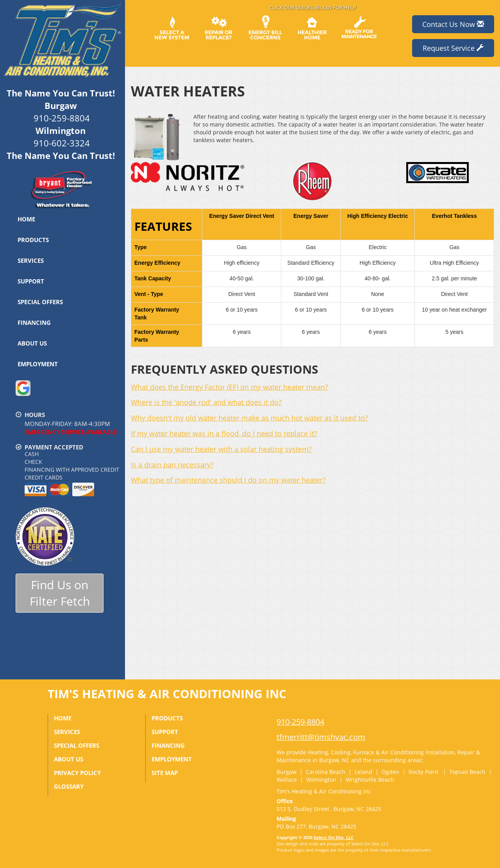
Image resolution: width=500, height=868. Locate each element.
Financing (34, 323)
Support (31, 281)
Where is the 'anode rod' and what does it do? (206, 402)
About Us (32, 343)
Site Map (165, 773)
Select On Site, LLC (334, 837)
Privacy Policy (77, 773)
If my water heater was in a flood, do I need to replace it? (224, 433)
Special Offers (40, 302)
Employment (38, 364)
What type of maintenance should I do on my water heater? (228, 480)
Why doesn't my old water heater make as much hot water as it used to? (249, 418)
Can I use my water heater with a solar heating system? (221, 449)
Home (26, 219)
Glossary (69, 786)
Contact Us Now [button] (453, 24)
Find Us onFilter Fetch (60, 593)
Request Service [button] (453, 48)
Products (33, 240)
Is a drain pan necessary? (172, 465)
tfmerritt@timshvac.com (321, 737)
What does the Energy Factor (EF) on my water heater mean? (229, 387)
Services (31, 260)
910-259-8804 (300, 722)
